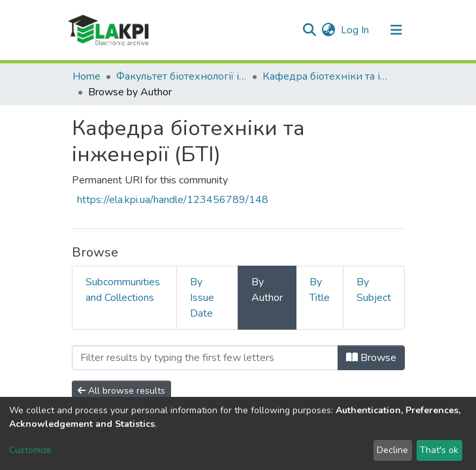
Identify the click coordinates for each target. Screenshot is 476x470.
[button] (329, 30)
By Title (320, 290)
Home (87, 76)
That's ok (439, 450)
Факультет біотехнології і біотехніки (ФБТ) (182, 76)
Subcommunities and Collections (123, 290)
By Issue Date (202, 298)
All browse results (121, 391)
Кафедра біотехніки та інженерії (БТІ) (328, 76)
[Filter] (205, 358)
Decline (392, 450)
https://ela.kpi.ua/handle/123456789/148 (173, 200)
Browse (371, 358)
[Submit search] (310, 30)
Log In (356, 30)
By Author (267, 290)
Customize (30, 450)
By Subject (374, 290)
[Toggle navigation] (396, 30)
